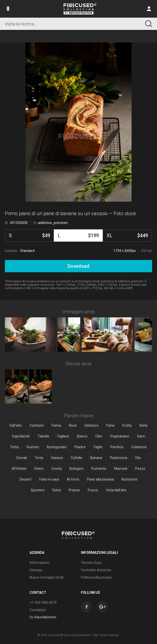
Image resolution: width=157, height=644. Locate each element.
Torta (39, 458)
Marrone (121, 469)
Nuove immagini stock (47, 577)
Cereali (22, 458)
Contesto (37, 425)
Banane (96, 458)
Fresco (93, 490)
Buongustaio (57, 447)
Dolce (57, 490)
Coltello (77, 458)
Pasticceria (119, 458)
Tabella (43, 436)
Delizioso (92, 425)
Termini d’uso (91, 563)
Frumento (99, 469)
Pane (110, 425)
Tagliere (63, 436)
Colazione (139, 447)
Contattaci (38, 610)
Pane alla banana (100, 479)
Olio (138, 458)
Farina (56, 425)
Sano (141, 436)
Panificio (117, 447)
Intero (39, 469)
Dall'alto (16, 425)
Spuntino (38, 490)
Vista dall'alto (116, 490)
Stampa (36, 570)
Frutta (127, 425)
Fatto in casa (49, 479)
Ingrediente (21, 436)
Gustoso (33, 447)
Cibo (99, 436)
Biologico (76, 469)
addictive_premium (53, 223)
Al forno (73, 479)
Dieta (143, 425)
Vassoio (57, 458)
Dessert (26, 479)
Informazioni (39, 563)
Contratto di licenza (96, 570)
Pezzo (140, 469)
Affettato (19, 469)
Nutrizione (129, 479)
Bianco (82, 436)
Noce (73, 425)
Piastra (80, 447)
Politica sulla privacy (96, 577)
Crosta (56, 469)
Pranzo (74, 490)
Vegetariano (120, 436)
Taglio (98, 447)
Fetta (15, 447)
